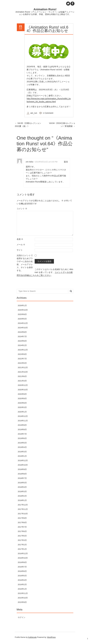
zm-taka (29, 162)
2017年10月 (23, 514)
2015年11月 (23, 593)
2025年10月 (23, 310)
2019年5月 (22, 443)
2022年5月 (22, 363)
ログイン (22, 617)
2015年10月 (23, 598)
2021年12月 (23, 367)
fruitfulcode (32, 637)
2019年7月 (22, 434)
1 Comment (48, 113)
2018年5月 (22, 483)
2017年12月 (23, 505)
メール (21, 245)
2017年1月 (22, 549)
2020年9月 (22, 394)
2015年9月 (22, 602)
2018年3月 (22, 491)
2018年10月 (23, 465)
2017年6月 (22, 531)
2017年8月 (22, 522)
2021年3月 (22, 381)
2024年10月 (23, 328)
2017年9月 (22, 518)
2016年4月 (22, 580)
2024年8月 (22, 332)
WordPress (51, 637)
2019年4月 (22, 447)
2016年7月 (22, 567)
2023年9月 (22, 354)
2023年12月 (23, 350)
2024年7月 (22, 336)
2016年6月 (22, 571)
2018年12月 (23, 460)
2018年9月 (22, 469)
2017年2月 (22, 545)
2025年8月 (22, 314)
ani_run (34, 113)
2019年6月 (22, 438)
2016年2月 (22, 584)
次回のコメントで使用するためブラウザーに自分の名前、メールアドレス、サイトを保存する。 (25, 263)
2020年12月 (23, 385)
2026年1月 (22, 305)
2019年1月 (22, 456)
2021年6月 (22, 376)
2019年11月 (23, 421)
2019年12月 (23, 416)
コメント (22, 209)
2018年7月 (22, 478)
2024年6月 (22, 341)
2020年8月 (22, 398)
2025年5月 (22, 319)
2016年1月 (22, 589)
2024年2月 (22, 345)
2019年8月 (22, 429)
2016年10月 (23, 558)
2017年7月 (22, 527)
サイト (20, 250)
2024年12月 (23, 323)
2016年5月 (22, 576)
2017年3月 (22, 540)
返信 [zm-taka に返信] (66, 162)
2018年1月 (22, 500)
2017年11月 (23, 509)
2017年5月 (22, 536)
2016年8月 (22, 562)
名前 (20, 239)
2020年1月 (22, 412)
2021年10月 (23, 372)
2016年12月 (23, 553)
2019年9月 (22, 425)
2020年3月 (22, 407)
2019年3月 (22, 452)
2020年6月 (22, 403)
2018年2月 (22, 496)
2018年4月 (22, 487)
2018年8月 (22, 474)
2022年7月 (22, 359)
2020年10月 (23, 390)
